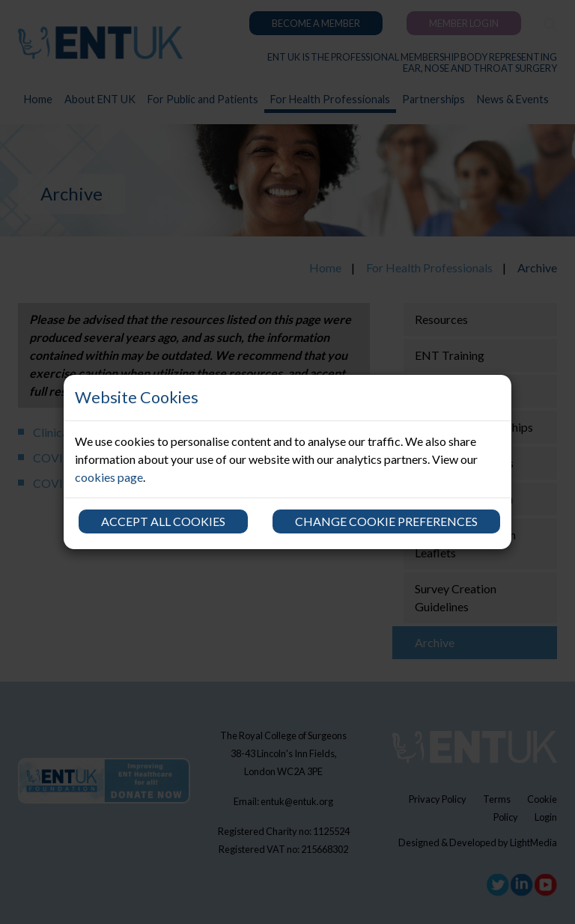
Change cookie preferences (386, 521)
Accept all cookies (163, 521)
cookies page (109, 477)
